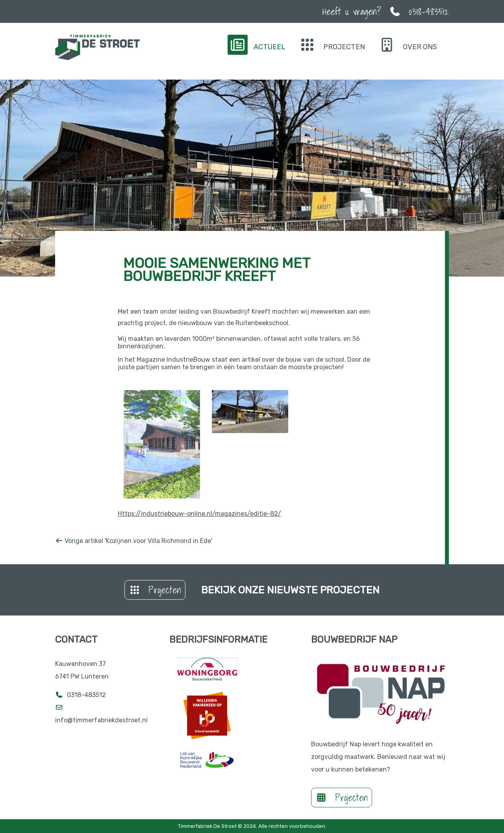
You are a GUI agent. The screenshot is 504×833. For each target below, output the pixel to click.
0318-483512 (86, 695)
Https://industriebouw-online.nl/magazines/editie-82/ (199, 514)
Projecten (155, 590)
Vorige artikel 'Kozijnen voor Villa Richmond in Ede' (134, 541)
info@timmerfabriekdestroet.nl (102, 720)
